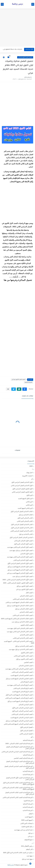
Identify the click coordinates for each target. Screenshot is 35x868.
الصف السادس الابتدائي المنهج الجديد (22, 718)
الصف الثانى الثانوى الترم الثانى (23, 656)
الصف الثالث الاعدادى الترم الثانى (23, 615)
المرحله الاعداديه (28, 810)
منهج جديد (30, 856)
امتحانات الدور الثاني (27, 823)
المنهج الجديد (29, 817)
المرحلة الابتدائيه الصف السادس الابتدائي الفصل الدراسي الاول (19, 767)
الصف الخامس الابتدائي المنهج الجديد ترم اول (19, 679)
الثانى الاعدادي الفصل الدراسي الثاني (22, 531)
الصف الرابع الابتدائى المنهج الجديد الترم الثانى (19, 698)
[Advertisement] (17, 28)
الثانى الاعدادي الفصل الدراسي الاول (22, 524)
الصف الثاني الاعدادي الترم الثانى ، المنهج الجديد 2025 (19, 642)
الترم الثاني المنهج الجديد (25, 508)
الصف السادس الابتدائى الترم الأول (22, 708)
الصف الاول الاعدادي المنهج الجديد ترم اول (20, 570)
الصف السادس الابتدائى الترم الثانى (22, 714)
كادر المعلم (29, 849)
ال (32, 479)
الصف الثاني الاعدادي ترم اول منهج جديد (21, 649)
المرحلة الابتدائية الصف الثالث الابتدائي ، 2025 (19, 743)
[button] (25, 389)
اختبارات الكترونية (27, 476)
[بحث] (2, 4)
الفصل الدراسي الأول (26, 727)
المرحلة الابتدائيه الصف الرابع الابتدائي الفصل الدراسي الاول (20, 762)
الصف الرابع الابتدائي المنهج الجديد (22, 692)
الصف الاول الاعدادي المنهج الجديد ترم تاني (20, 573)
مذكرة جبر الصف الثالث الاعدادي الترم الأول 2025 (18, 853)
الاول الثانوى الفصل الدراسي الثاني (22, 492)
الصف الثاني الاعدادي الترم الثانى (23, 638)
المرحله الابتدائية (28, 804)
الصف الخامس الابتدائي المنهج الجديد (22, 675)
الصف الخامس (28, 662)
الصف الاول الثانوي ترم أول (25, 586)
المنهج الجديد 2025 (27, 820)
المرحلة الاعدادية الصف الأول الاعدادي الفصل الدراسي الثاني (20, 779)
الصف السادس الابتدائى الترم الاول (22, 711)
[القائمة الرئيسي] (33, 4)
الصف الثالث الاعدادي (26, 612)
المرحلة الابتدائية (28, 740)
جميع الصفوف (28, 840)
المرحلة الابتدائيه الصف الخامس (23, 758)
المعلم (31, 814)
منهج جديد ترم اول (27, 859)
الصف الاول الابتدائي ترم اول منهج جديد (21, 550)
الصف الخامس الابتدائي (26, 666)
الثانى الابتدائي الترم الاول (25, 518)
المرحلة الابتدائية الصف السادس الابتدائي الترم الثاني (17, 752)
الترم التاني (29, 502)
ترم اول (30, 833)
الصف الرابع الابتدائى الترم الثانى (23, 688)
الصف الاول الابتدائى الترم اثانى (23, 541)
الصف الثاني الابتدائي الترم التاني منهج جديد (20, 632)
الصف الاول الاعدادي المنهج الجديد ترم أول (20, 567)
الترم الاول (29, 495)
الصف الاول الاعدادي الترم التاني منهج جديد (20, 557)
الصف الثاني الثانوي (27, 653)
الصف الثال (29, 593)
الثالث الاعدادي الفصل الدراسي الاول (22, 511)
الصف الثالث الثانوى (27, 625)
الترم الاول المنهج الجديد (25, 498)
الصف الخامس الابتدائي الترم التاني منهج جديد (19, 669)
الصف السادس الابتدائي (26, 705)
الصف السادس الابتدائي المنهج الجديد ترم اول (19, 721)
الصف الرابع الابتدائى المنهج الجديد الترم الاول (19, 695)
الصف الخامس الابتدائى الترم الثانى (22, 672)
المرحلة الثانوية (28, 382)
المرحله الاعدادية (28, 807)
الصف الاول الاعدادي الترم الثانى (23, 560)
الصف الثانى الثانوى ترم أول (24, 659)
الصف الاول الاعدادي (27, 554)
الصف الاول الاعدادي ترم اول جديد (23, 576)
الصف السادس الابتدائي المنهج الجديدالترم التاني (18, 724)
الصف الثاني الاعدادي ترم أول (24, 646)
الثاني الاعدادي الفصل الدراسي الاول (22, 528)
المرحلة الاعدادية (28, 774)
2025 (31, 466)
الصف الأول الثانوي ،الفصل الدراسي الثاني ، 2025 (18, 583)
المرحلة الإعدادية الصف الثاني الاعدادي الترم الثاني (18, 797)
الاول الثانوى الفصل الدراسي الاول (22, 489)
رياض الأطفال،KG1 (27, 846)
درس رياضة (17, 4)
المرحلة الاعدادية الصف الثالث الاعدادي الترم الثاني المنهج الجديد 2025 (18, 788)
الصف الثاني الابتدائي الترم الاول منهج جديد (20, 628)
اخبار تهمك (29, 472)
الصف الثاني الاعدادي (26, 635)
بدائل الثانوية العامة (27, 827)
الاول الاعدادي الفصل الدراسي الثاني (22, 485)
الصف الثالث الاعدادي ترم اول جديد (22, 622)
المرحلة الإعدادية (28, 771)
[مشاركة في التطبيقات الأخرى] (8, 389)
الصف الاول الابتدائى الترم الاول (23, 544)
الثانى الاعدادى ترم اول (26, 534)
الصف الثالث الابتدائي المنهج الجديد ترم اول (20, 606)
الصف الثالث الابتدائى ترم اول (24, 609)
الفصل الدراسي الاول (26, 731)
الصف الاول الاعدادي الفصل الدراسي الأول (20, 563)
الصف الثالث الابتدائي (26, 596)
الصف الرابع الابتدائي (27, 682)
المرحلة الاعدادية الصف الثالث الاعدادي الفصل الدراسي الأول (20, 793)
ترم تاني (30, 836)
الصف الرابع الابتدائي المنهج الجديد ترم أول (20, 701)
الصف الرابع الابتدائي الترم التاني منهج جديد (20, 685)
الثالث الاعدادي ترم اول (26, 515)
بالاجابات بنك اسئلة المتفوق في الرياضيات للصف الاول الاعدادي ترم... (12, 49)
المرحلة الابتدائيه (28, 755)
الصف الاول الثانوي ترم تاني (25, 57)
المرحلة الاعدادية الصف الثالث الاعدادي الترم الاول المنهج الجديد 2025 (18, 783)
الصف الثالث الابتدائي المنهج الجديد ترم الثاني (19, 602)
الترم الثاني (29, 505)
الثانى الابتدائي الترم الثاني (25, 521)
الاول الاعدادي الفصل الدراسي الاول (22, 482)
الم (32, 737)
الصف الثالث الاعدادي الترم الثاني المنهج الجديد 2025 (17, 619)
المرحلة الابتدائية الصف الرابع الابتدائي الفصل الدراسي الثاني (20, 748)
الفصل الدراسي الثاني (26, 734)
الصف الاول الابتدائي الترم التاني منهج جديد (20, 547)
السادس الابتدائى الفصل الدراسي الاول (21, 537)
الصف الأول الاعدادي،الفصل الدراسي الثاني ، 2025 (18, 580)
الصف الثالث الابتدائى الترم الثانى (23, 599)
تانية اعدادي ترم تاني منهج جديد (23, 830)
